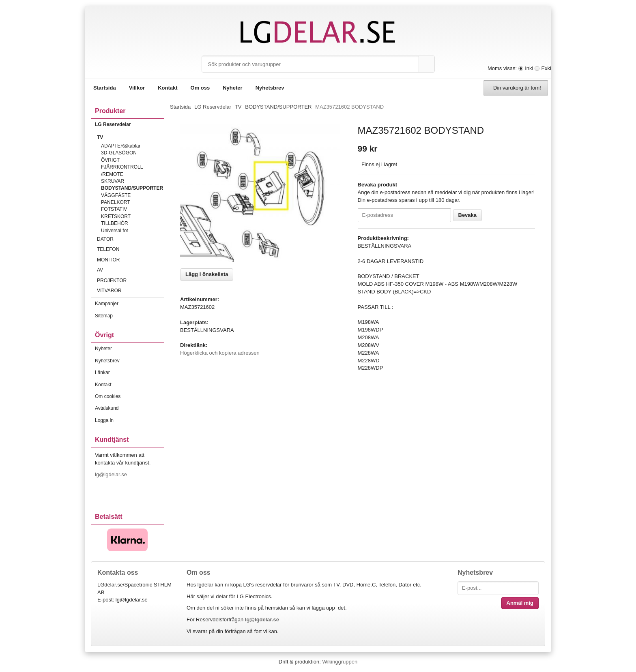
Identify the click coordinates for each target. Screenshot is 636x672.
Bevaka (468, 215)
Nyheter (232, 88)
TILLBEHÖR (115, 223)
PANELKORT (116, 202)
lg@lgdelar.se (112, 474)
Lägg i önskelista (207, 274)
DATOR (130, 239)
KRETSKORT (116, 216)
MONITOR (130, 260)
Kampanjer (107, 304)
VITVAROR (130, 291)
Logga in (104, 420)
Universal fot (115, 231)
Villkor (137, 88)
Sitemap (104, 316)
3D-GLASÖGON (119, 153)
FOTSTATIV (114, 209)
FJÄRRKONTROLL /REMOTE (122, 170)
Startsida (105, 88)
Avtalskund (107, 408)
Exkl (546, 68)
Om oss (200, 88)
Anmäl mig (520, 603)
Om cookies (108, 396)
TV (130, 137)
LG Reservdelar (129, 124)
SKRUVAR (113, 181)
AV (130, 270)
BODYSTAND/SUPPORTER (132, 188)
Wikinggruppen (340, 662)
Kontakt (168, 88)
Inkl (529, 68)
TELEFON (130, 249)
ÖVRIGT (110, 160)
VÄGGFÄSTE (116, 195)
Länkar (102, 372)
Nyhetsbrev (270, 88)
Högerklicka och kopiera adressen (220, 353)
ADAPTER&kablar (121, 146)
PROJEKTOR (130, 280)
